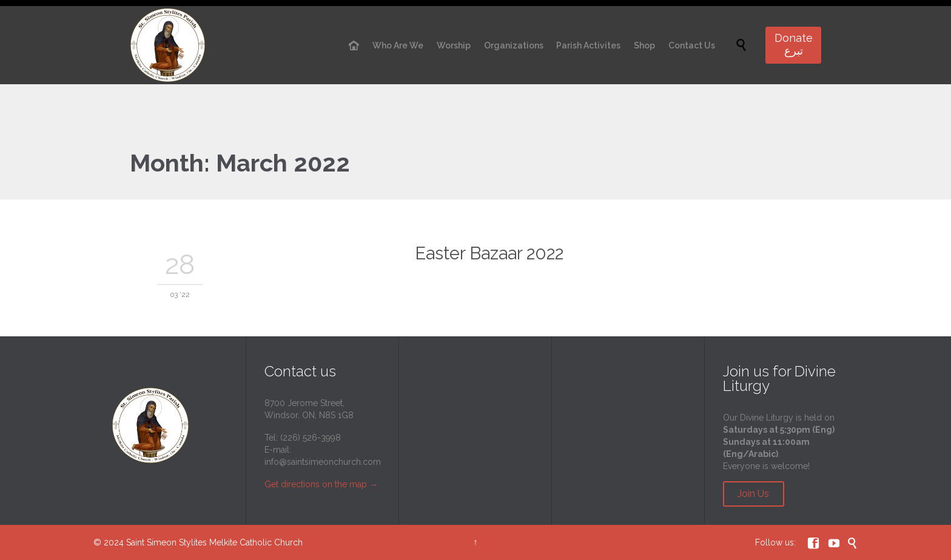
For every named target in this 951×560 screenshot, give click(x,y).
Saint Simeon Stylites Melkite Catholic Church (214, 542)
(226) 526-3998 (311, 438)
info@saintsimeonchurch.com (323, 462)
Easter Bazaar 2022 (489, 253)
